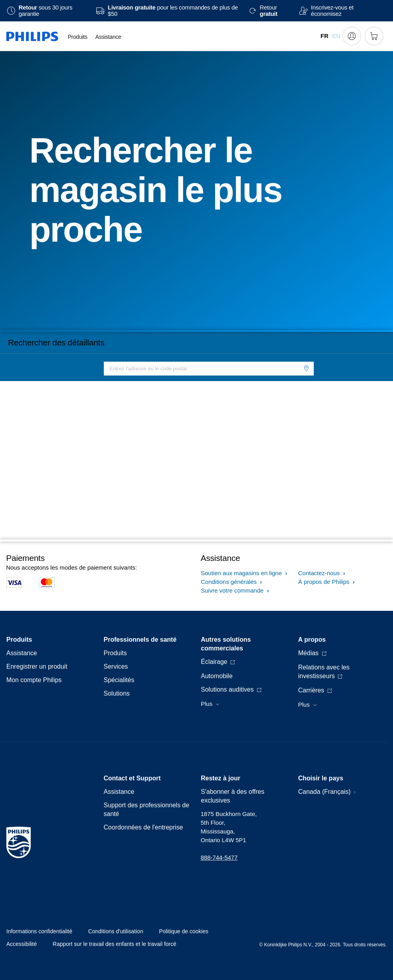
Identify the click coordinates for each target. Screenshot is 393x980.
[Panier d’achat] (374, 36)
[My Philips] (352, 36)
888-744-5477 (219, 857)
